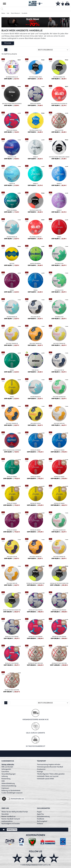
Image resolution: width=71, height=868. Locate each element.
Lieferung (5, 776)
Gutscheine (5, 772)
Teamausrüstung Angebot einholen (49, 764)
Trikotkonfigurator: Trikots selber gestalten (51, 774)
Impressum (5, 788)
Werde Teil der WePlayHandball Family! (15, 812)
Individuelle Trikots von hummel (48, 776)
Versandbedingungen (9, 774)
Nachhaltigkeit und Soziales (11, 824)
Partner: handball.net (8, 816)
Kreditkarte (41, 819)
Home (3, 13)
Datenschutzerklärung (9, 786)
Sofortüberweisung (43, 816)
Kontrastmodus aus (18, 799)
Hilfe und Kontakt (7, 767)
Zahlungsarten (6, 769)
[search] (35, 9)
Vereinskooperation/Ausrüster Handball (50, 767)
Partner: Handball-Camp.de (11, 819)
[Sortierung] (53, 50)
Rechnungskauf (42, 821)
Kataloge (40, 772)
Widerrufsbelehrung (8, 783)
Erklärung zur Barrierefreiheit (11, 790)
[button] (4, 4)
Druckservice (41, 769)
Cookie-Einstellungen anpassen (12, 793)
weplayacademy (7, 821)
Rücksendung (6, 779)
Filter (8, 43)
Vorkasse (40, 824)
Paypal (39, 812)
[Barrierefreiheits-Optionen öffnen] (4, 799)
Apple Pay (40, 814)
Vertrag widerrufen (8, 764)
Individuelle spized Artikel (45, 779)
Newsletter (5, 814)
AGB (3, 781)
